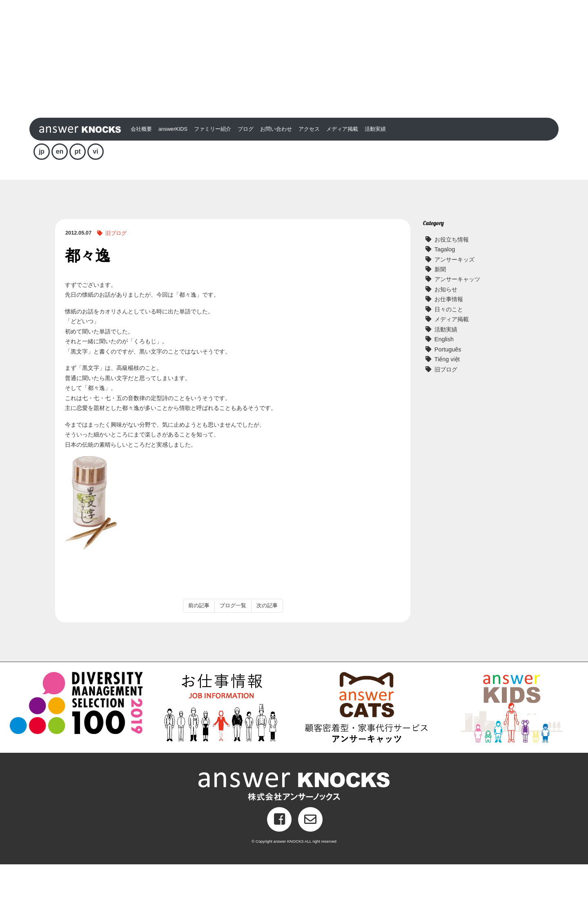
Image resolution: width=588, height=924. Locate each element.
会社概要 (141, 189)
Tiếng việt (447, 419)
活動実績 (375, 189)
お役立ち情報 (452, 299)
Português (448, 409)
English (444, 399)
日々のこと (449, 369)
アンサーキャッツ (457, 339)
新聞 (440, 329)
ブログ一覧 (233, 665)
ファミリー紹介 (213, 189)
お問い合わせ (276, 189)
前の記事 (199, 665)
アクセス (309, 189)
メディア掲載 (342, 189)
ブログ (246, 189)
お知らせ (446, 349)
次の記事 (267, 665)
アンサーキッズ (454, 319)
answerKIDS (173, 189)
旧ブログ (116, 293)
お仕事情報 (449, 359)
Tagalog (445, 309)
